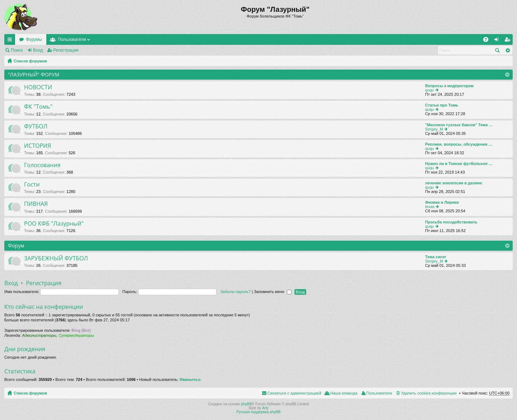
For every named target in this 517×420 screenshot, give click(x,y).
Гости (32, 185)
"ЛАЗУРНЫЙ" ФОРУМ (34, 74)
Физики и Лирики (442, 202)
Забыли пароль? (235, 292)
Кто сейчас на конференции (44, 307)
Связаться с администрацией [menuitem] (294, 393)
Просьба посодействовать (451, 222)
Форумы (34, 39)
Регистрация (66, 50)
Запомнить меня (273, 292)
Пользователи (72, 39)
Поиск (17, 50)
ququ (429, 90)
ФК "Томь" (38, 107)
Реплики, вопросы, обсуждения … (459, 144)
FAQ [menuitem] (488, 41)
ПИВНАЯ (36, 204)
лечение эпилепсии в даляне (454, 183)
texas (430, 207)
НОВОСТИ (38, 88)
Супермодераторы (76, 335)
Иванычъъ (190, 379)
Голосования (42, 165)
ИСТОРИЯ (38, 146)
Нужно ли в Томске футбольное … (459, 164)
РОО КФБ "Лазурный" (54, 224)
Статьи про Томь (442, 105)
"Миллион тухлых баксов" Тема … (459, 125)
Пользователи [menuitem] (379, 393)
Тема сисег (436, 257)
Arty (265, 408)
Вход (38, 50)
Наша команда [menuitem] (344, 393)
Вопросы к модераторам (449, 86)
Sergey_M (434, 129)
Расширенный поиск (507, 50)
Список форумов (30, 61)
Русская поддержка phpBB (258, 412)
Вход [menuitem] (498, 41)
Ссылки (11, 41)
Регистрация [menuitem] (509, 41)
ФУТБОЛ (36, 127)
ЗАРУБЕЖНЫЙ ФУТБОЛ (56, 259)
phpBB (246, 404)
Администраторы (39, 335)
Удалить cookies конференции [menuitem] (429, 393)
